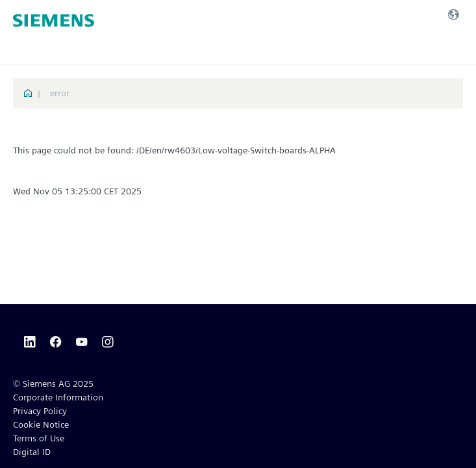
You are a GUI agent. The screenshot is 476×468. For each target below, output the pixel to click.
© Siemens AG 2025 (53, 383)
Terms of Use (39, 438)
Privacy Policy (40, 411)
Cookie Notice (41, 424)
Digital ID (32, 452)
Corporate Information (58, 397)
